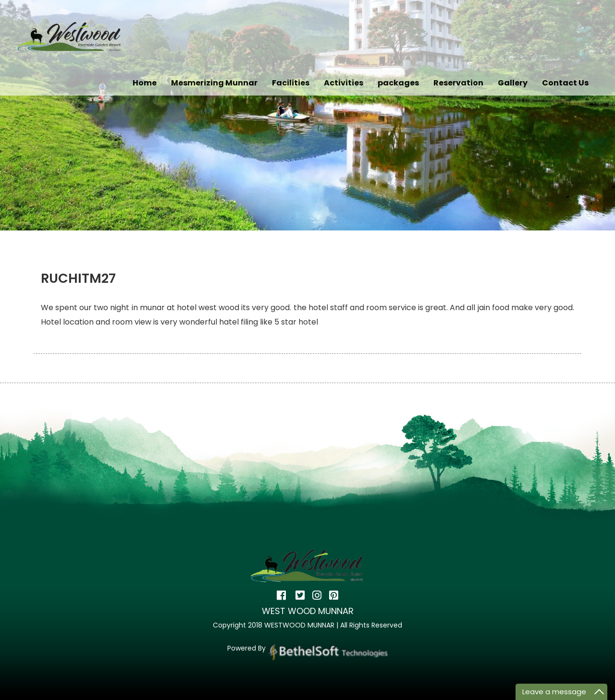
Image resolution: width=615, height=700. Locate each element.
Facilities (291, 83)
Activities (344, 83)
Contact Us (565, 83)
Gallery (513, 83)
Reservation (458, 83)
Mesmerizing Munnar (214, 83)
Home (145, 83)
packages (398, 83)
